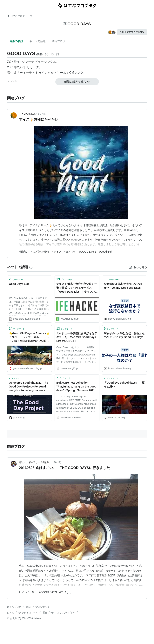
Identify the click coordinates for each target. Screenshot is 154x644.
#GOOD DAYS (88, 252)
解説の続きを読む (77, 82)
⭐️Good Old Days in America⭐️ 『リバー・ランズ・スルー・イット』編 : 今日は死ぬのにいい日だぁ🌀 (29, 338)
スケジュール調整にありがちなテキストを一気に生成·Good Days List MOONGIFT (77, 337)
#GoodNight (106, 252)
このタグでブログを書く (132, 32)
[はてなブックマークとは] (31, 267)
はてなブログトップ (67, 613)
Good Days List (19, 284)
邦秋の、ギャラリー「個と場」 (35, 462)
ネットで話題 (37, 41)
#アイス (57, 252)
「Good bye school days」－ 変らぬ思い (124, 385)
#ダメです (70, 252)
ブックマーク (17, 279)
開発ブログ (49, 613)
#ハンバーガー (28, 592)
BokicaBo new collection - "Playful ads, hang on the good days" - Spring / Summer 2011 (76, 386)
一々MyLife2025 (27, 114)
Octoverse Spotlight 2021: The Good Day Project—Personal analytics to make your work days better (29, 387)
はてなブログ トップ (20, 16)
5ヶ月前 (42, 114)
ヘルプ (37, 613)
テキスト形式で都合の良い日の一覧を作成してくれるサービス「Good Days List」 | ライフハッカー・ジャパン (77, 288)
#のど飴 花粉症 (40, 252)
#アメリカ (65, 592)
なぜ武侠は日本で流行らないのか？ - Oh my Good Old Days (123, 286)
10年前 (58, 462)
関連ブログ (59, 41)
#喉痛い (24, 252)
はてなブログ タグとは (19, 613)
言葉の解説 (16, 41)
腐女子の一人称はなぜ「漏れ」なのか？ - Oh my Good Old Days (124, 335)
